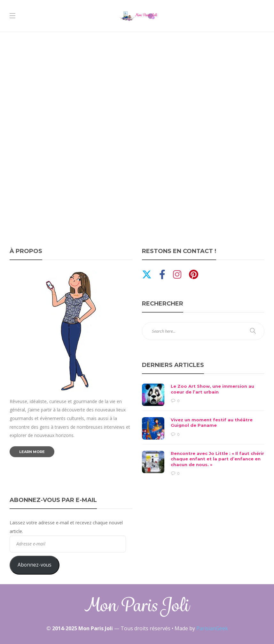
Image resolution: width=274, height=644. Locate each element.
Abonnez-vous (35, 565)
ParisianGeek (212, 628)
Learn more (32, 452)
